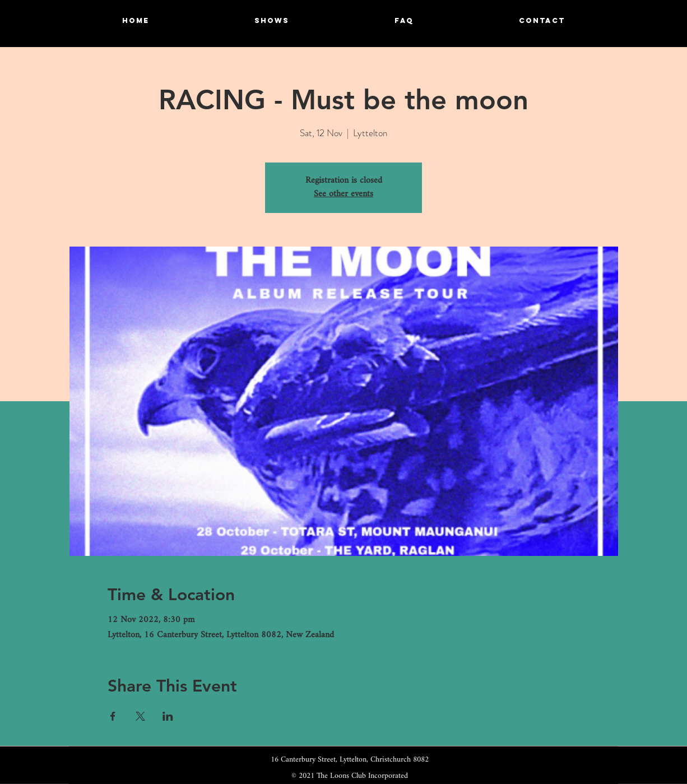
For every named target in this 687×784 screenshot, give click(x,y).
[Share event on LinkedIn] (168, 716)
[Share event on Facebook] (113, 716)
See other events (343, 194)
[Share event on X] (140, 716)
